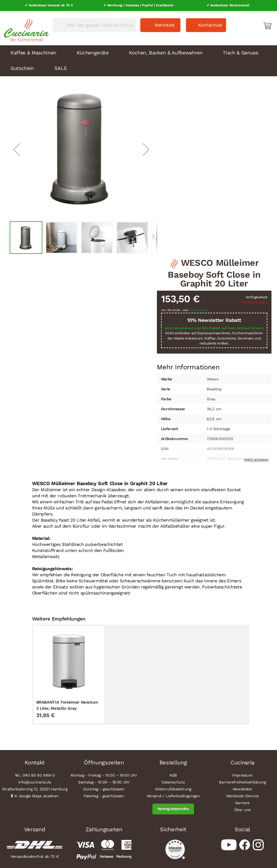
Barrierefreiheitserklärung (242, 781)
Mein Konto (244, 24)
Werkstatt (165, 24)
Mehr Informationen (188, 365)
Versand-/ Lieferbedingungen (173, 795)
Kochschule (210, 24)
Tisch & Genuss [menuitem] (240, 52)
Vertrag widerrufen (173, 808)
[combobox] (95, 24)
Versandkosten (199, 309)
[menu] (138, 60)
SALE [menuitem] (61, 67)
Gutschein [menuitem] (22, 67)
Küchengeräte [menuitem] (93, 52)
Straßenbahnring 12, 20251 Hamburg (35, 788)
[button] (17, 148)
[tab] (188, 366)
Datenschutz (173, 781)
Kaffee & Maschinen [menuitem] (33, 52)
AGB (173, 774)
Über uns (242, 809)
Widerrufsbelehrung (173, 788)
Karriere (242, 802)
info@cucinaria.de (35, 781)
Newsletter (243, 788)
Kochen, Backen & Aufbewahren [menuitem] (166, 52)
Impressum (242, 774)
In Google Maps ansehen (37, 795)
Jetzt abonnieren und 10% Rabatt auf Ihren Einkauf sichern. (214, 327)
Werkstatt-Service (242, 795)
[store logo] (25, 28)
